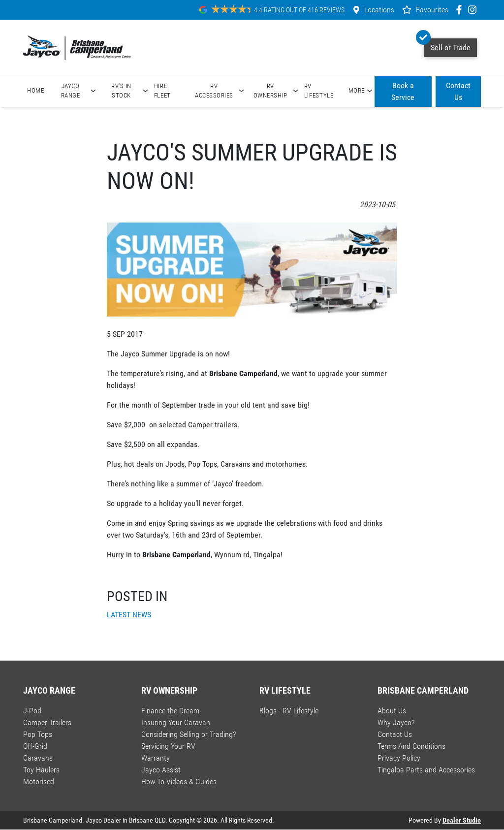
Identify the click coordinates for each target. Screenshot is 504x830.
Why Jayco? (396, 722)
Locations (379, 10)
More (362, 91)
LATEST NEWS (129, 615)
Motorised (39, 782)
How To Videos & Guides (179, 782)
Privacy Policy (399, 758)
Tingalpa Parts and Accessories (426, 770)
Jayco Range (80, 91)
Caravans (38, 758)
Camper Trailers (47, 722)
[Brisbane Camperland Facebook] (461, 10)
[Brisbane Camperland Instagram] (474, 10)
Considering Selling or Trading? (189, 734)
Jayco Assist (161, 770)
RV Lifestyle (319, 91)
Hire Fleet (162, 91)
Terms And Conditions (411, 746)
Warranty (156, 758)
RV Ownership (277, 91)
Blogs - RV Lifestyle (289, 711)
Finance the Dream (170, 711)
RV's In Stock (131, 91)
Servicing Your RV (168, 746)
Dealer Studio (462, 820)
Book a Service (403, 91)
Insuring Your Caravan (176, 722)
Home (36, 90)
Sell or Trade (447, 45)
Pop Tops (38, 734)
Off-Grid (35, 746)
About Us (392, 711)
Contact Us (458, 91)
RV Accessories (220, 91)
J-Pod (32, 711)
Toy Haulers (41, 770)
